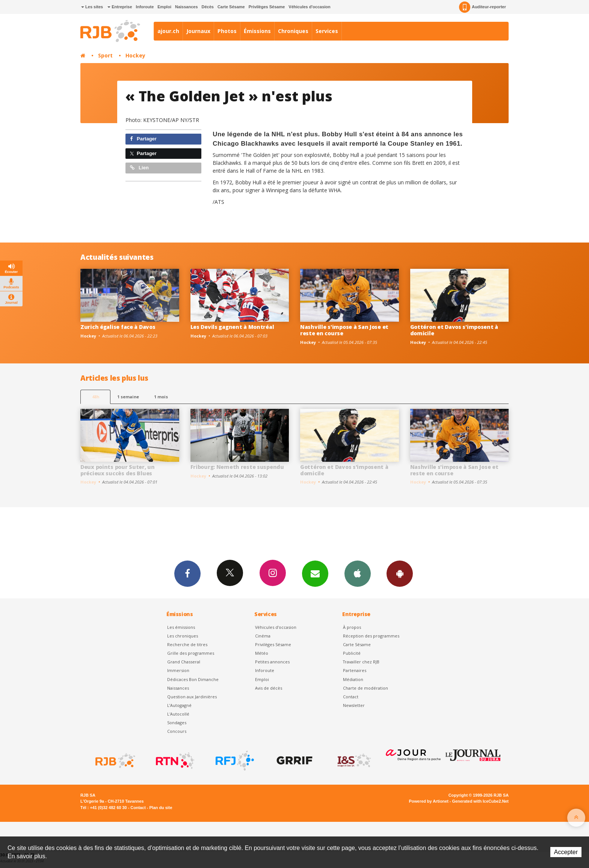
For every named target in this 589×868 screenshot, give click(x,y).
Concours (177, 731)
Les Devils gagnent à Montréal (232, 327)
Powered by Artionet (429, 801)
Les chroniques (183, 636)
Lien (139, 168)
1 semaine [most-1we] (128, 397)
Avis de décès (269, 688)
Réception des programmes (371, 636)
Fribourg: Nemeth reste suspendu (237, 467)
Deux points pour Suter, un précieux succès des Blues (118, 470)
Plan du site (161, 808)
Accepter (566, 852)
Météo (262, 653)
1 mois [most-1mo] (161, 397)
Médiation (353, 679)
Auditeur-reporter (483, 7)
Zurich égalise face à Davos (118, 327)
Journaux (198, 31)
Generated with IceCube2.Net (480, 801)
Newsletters (315, 573)
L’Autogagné (179, 705)
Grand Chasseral (184, 662)
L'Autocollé (178, 714)
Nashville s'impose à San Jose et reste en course (344, 330)
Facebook (187, 573)
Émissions (257, 31)
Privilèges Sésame (267, 7)
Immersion (178, 670)
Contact (351, 697)
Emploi (164, 7)
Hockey (135, 55)
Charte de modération (365, 688)
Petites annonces (272, 662)
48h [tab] (96, 397)
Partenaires (355, 670)
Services (327, 31)
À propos (352, 627)
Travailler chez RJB (361, 662)
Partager (143, 139)
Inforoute (145, 7)
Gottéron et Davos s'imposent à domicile (454, 330)
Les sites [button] (92, 7)
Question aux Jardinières (192, 697)
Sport (105, 55)
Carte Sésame (231, 7)
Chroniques (293, 31)
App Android (401, 573)
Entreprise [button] (120, 7)
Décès (208, 7)
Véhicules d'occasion (309, 7)
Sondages (177, 723)
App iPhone (358, 573)
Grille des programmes (191, 653)
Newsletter (354, 705)
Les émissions (181, 627)
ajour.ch (168, 31)
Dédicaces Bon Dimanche (193, 679)
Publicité (352, 653)
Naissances (187, 7)
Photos (227, 31)
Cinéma (263, 636)
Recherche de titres (187, 644)
